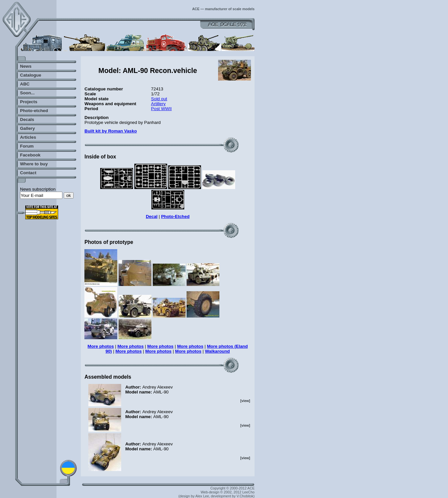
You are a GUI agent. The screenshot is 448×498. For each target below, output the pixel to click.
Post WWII (161, 109)
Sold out (159, 99)
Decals (27, 119)
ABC (25, 84)
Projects (29, 102)
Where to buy (34, 164)
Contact (28, 173)
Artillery (158, 104)
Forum (27, 146)
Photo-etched (34, 111)
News (26, 66)
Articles (28, 137)
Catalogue (31, 75)
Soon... (27, 93)
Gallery (27, 128)
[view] (245, 401)
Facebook (30, 155)
